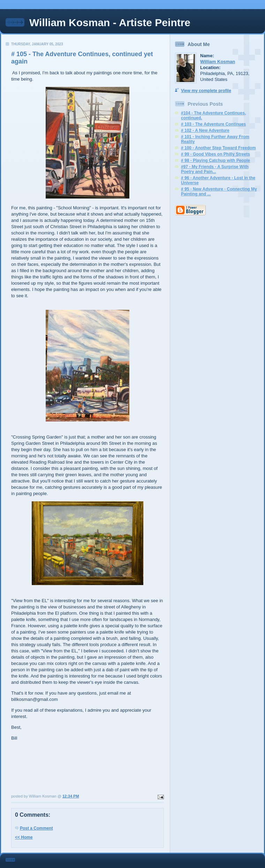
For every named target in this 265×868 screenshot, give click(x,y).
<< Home (24, 837)
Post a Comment (36, 828)
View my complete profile (206, 91)
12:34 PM (71, 796)
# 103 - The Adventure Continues (213, 124)
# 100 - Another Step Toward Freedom (218, 148)
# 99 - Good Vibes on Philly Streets (215, 154)
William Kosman (218, 62)
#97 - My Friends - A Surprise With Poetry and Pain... (215, 169)
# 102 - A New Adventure (205, 130)
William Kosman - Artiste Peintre (110, 23)
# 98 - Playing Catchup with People (215, 160)
